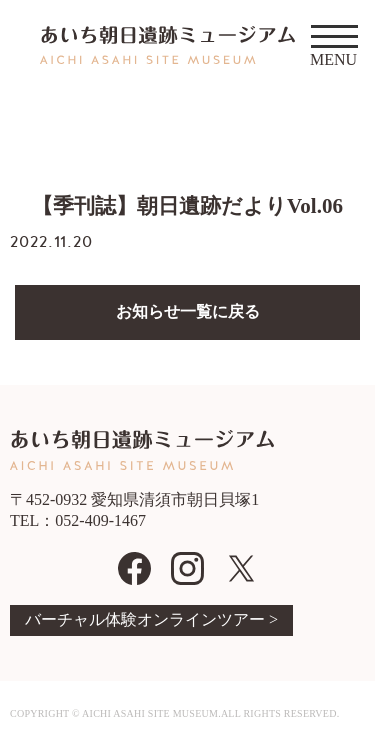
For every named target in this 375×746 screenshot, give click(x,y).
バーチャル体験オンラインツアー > (151, 619)
